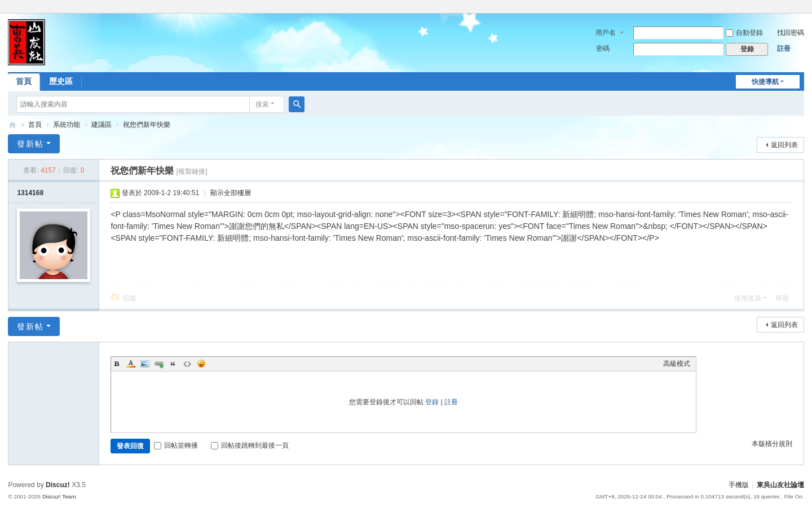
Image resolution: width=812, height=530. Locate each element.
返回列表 (784, 145)
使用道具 (748, 298)
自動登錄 (744, 33)
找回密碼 (791, 33)
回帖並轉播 (176, 445)
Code (187, 364)
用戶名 (606, 33)
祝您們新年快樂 (147, 125)
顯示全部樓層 (231, 193)
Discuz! (58, 485)
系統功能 (67, 125)
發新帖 (30, 144)
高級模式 (677, 364)
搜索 (262, 104)
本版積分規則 (772, 444)
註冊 (784, 48)
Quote (173, 364)
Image (145, 364)
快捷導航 (765, 82)
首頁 (24, 81)
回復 (130, 298)
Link (159, 364)
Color (131, 364)
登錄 (432, 402)
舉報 (782, 298)
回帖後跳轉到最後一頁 (250, 445)
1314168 (30, 193)
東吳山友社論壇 (12, 125)
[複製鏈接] (192, 171)
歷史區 (61, 81)
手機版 (739, 485)
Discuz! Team (59, 496)
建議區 (101, 125)
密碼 (603, 48)
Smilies (201, 364)
